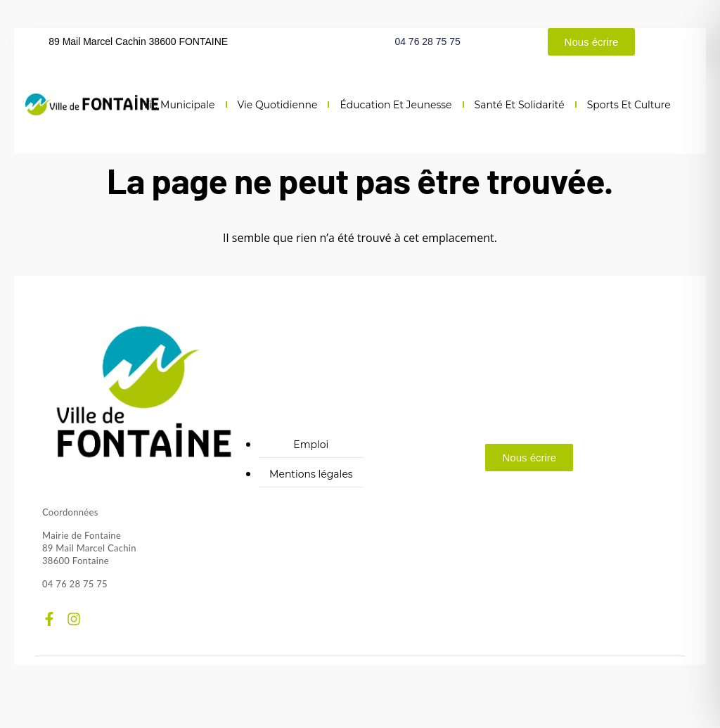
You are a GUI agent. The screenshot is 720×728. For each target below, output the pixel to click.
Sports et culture (629, 105)
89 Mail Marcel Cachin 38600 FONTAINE (138, 41)
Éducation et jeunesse (396, 105)
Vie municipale (179, 105)
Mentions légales (311, 474)
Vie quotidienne (278, 105)
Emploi (311, 445)
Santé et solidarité (520, 105)
